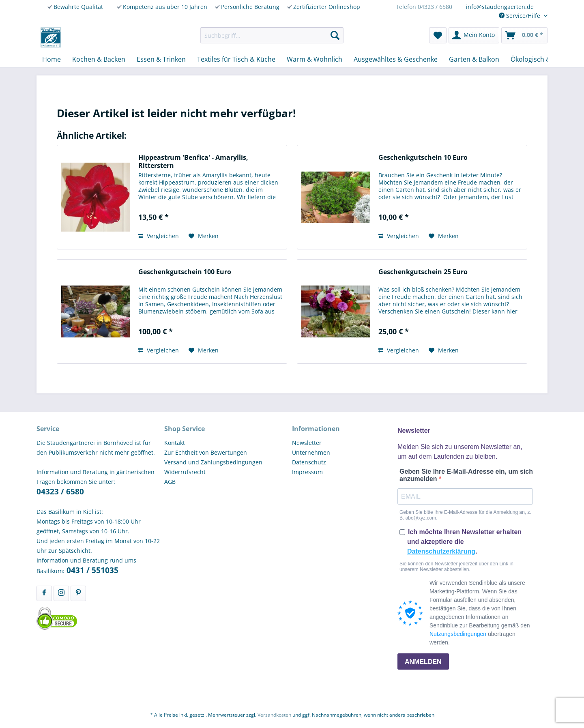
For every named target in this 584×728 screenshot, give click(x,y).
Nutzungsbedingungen (458, 634)
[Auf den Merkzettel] (204, 236)
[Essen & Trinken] (161, 59)
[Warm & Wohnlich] (315, 59)
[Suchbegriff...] (272, 35)
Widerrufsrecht (185, 472)
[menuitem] (272, 35)
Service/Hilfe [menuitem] (520, 16)
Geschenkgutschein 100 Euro (185, 272)
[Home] (52, 59)
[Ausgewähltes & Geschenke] (396, 59)
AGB (170, 482)
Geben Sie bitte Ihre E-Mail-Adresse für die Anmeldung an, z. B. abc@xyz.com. (465, 515)
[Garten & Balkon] (474, 59)
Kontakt (175, 443)
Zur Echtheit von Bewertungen (206, 452)
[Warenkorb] (524, 35)
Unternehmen (311, 452)
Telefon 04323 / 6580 (424, 7)
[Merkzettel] (438, 35)
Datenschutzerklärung (441, 551)
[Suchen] (335, 35)
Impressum (307, 472)
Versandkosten (274, 715)
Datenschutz (309, 462)
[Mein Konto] (474, 35)
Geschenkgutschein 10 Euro (423, 158)
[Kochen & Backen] (99, 59)
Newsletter (307, 443)
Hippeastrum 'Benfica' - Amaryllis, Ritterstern (193, 161)
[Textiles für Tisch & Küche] (236, 59)
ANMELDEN (423, 662)
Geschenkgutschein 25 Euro (423, 272)
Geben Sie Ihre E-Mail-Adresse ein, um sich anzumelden (466, 475)
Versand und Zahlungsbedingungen (213, 462)
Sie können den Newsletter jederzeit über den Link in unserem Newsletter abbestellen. (456, 567)
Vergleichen (159, 236)
